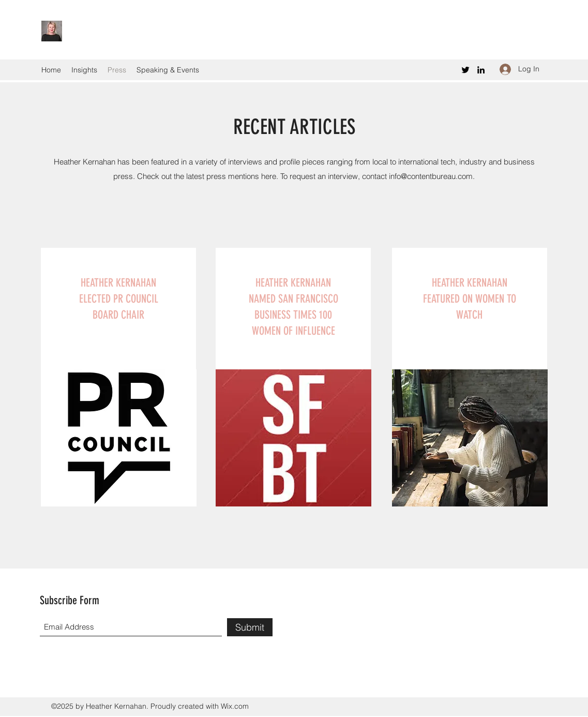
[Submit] (250, 627)
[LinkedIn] (481, 70)
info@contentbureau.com (431, 176)
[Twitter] (465, 70)
